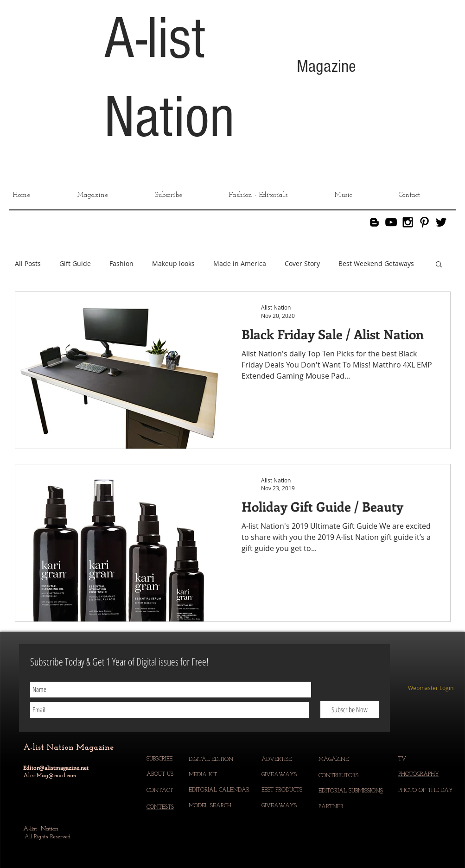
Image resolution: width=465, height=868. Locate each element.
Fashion (121, 264)
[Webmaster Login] (431, 688)
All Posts (28, 264)
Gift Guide (75, 264)
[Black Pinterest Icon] (424, 222)
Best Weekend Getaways (376, 264)
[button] (439, 265)
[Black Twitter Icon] (441, 222)
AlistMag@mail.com (50, 776)
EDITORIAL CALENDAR (220, 790)
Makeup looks (173, 264)
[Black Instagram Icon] (408, 222)
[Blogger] (374, 222)
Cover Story (302, 264)
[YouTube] (391, 222)
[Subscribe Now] (350, 710)
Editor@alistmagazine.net (56, 767)
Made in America (240, 264)
